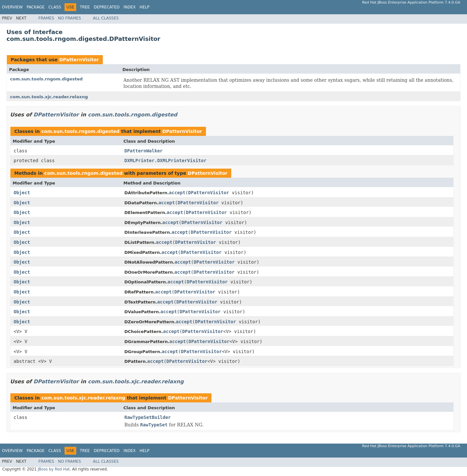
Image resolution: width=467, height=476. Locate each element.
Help (144, 7)
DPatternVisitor (79, 60)
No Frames (70, 18)
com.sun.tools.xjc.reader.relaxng (49, 97)
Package (36, 7)
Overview (12, 7)
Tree (85, 7)
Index (130, 7)
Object (22, 193)
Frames (46, 18)
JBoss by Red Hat (54, 469)
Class (55, 7)
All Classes (106, 18)
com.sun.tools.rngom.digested (46, 79)
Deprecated (107, 7)
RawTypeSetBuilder (148, 417)
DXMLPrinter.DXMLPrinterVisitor (166, 161)
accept (177, 193)
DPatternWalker (144, 151)
